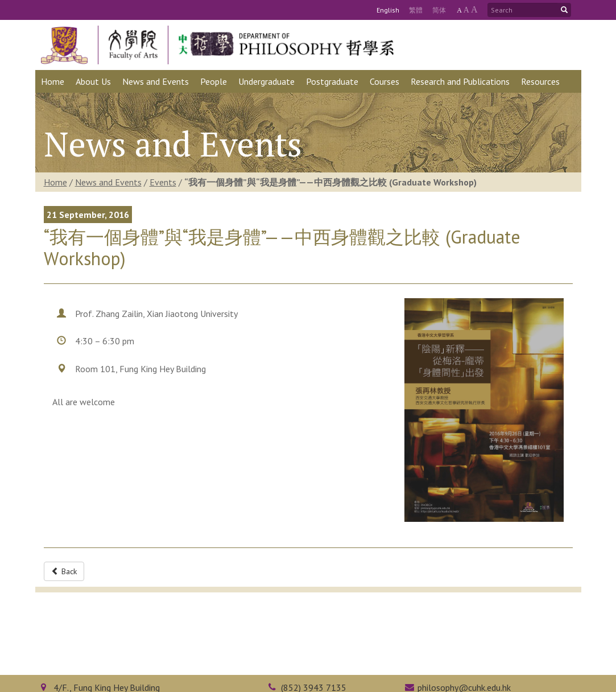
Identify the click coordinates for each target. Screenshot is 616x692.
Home (55, 182)
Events (163, 182)
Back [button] (64, 571)
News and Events (108, 182)
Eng (388, 10)
